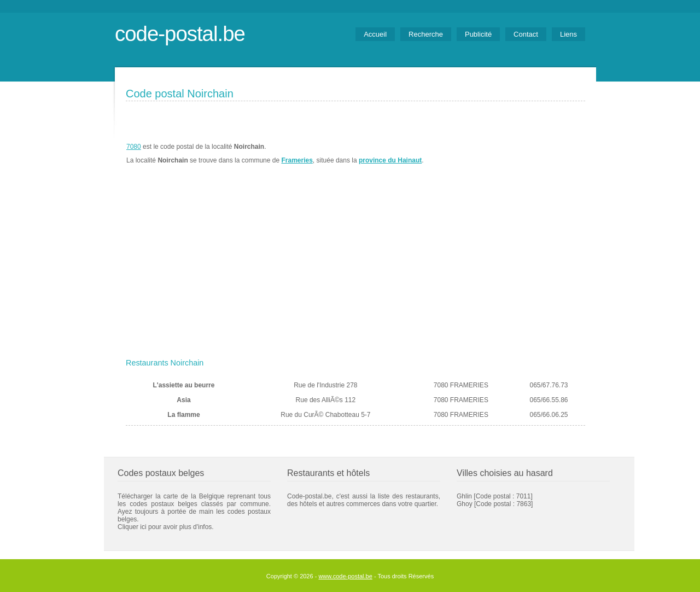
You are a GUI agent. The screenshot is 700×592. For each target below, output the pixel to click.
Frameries (297, 160)
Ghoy (465, 504)
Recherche (426, 34)
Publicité (478, 34)
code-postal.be (180, 34)
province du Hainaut (390, 160)
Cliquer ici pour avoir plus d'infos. (166, 527)
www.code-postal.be (345, 576)
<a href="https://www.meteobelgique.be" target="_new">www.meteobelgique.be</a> (523, 154)
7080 (134, 147)
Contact (526, 34)
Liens (568, 34)
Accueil (375, 34)
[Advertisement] (355, 272)
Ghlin (464, 496)
